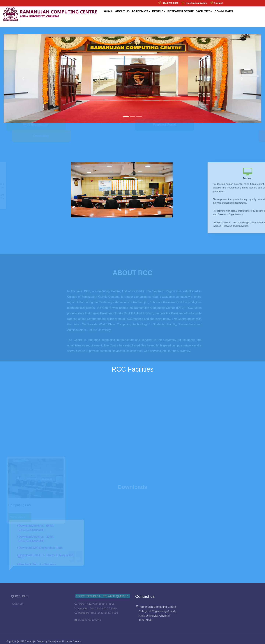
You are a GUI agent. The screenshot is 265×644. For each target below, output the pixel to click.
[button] (23, 78)
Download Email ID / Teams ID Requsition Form (45, 556)
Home (108, 11)
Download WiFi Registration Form (40, 548)
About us (122, 11)
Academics (141, 11)
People (159, 11)
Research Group (181, 11)
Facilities (204, 11)
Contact (218, 3)
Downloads (224, 11)
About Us (18, 604)
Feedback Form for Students (37, 564)
